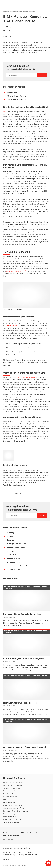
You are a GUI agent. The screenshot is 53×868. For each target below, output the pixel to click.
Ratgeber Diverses (22, 12)
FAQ (23, 833)
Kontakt (6, 833)
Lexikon (30, 833)
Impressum (7, 852)
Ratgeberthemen (12, 12)
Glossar (39, 833)
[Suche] (45, 4)
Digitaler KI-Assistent (11, 835)
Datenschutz (18, 852)
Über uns (15, 833)
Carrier (23, 866)
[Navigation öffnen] (48, 4)
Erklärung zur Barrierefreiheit (27, 855)
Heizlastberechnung (13, 326)
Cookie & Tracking (9, 855)
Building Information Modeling (28, 377)
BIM (5, 112)
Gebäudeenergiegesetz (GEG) (16, 271)
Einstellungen (30, 852)
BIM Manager (31, 12)
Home (5, 12)
